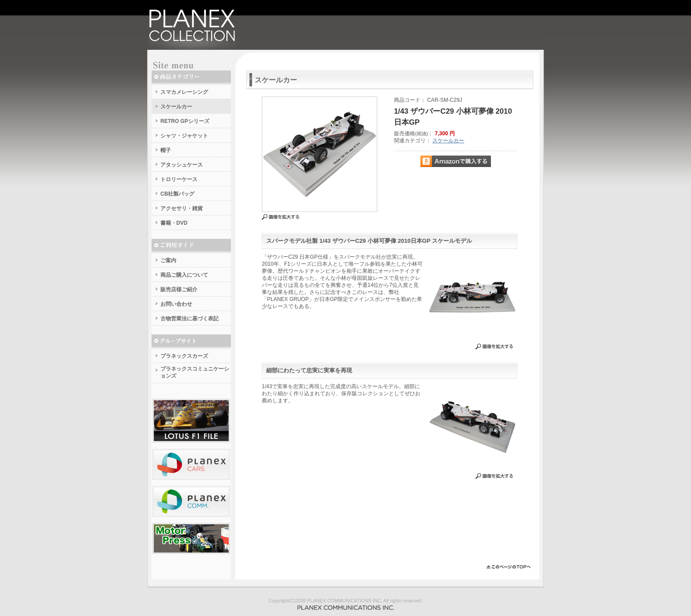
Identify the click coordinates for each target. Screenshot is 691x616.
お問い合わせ (176, 304)
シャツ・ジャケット (184, 136)
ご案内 (168, 260)
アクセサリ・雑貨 (182, 208)
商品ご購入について (184, 275)
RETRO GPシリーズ (185, 121)
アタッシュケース (182, 165)
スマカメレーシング (184, 92)
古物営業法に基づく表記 (189, 319)
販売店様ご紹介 (179, 289)
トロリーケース (179, 179)
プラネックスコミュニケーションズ (195, 372)
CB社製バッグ (177, 194)
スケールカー (176, 107)
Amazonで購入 (456, 161)
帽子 (166, 150)
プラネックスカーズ (184, 356)
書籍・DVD (174, 223)
